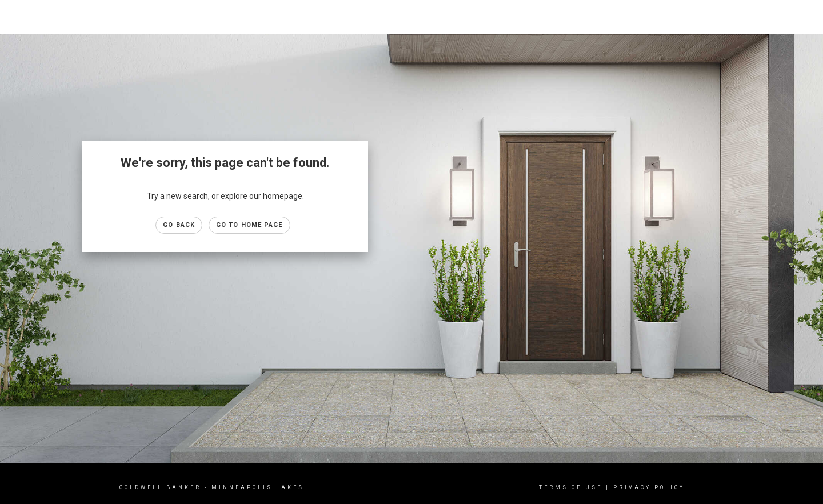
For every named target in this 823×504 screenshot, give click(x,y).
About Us (760, 17)
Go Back (179, 225)
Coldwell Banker (160, 487)
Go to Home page (249, 225)
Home (586, 17)
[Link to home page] (15, 17)
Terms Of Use (571, 487)
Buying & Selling (697, 17)
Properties (631, 17)
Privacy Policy (649, 487)
